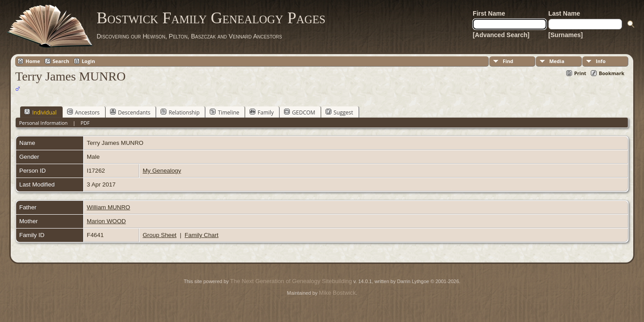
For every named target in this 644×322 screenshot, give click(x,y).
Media (557, 61)
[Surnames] (566, 35)
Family (262, 112)
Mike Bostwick (337, 293)
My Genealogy (162, 171)
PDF (85, 123)
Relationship (180, 112)
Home (33, 61)
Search (61, 61)
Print (580, 73)
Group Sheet (160, 235)
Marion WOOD (106, 221)
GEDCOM (300, 112)
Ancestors (83, 112)
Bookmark (612, 73)
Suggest (339, 112)
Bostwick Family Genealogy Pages (211, 18)
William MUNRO (108, 207)
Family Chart (202, 235)
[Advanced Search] (501, 35)
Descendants (130, 112)
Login (89, 61)
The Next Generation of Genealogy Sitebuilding (291, 281)
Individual (40, 112)
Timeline (225, 112)
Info (601, 61)
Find (508, 61)
